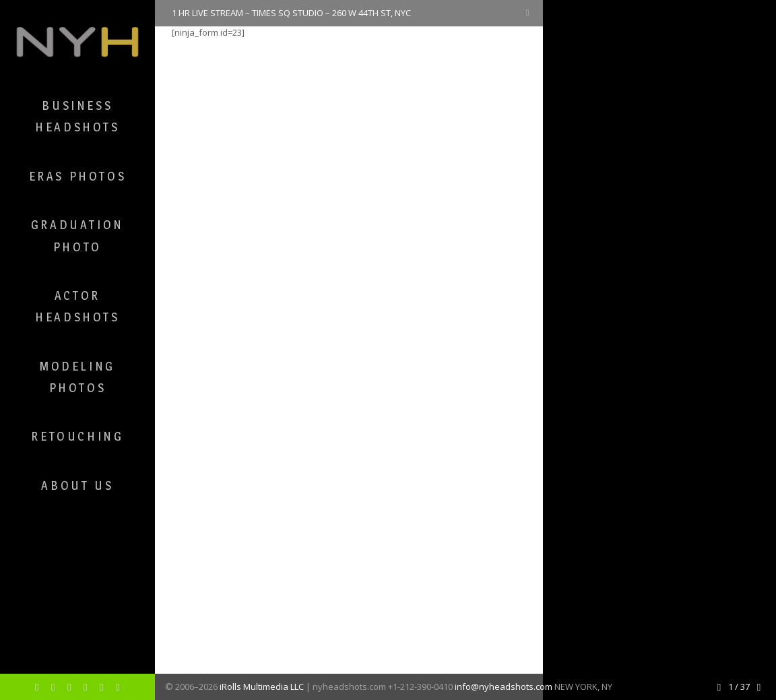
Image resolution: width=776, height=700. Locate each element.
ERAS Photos (78, 176)
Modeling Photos (77, 377)
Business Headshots (77, 116)
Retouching (77, 436)
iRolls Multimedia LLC (262, 687)
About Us (77, 485)
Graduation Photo (77, 235)
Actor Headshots (77, 306)
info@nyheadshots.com (504, 687)
